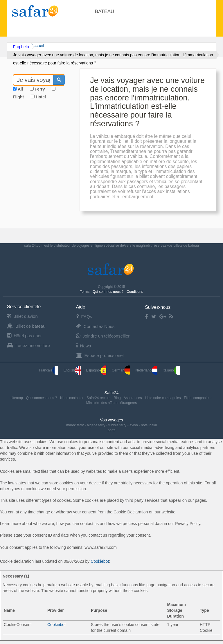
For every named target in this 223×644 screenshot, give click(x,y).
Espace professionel (100, 355)
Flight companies (197, 398)
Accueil (37, 46)
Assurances (133, 398)
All (20, 89)
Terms (85, 292)
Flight (18, 97)
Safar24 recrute (99, 398)
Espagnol (96, 370)
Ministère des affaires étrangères (112, 403)
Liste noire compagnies (163, 398)
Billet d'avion (22, 316)
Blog (118, 398)
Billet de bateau (26, 326)
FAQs (84, 316)
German (121, 370)
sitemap (17, 398)
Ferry (40, 89)
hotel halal (149, 425)
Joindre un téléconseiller (103, 336)
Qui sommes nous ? (109, 292)
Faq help (21, 47)
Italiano (171, 370)
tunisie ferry (117, 425)
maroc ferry (75, 425)
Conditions (135, 292)
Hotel (41, 97)
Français (48, 370)
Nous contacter (72, 398)
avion (134, 425)
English (72, 370)
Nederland (146, 370)
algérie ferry (96, 425)
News (84, 346)
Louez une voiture (28, 346)
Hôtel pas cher (24, 336)
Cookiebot (100, 561)
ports (112, 430)
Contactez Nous (95, 326)
